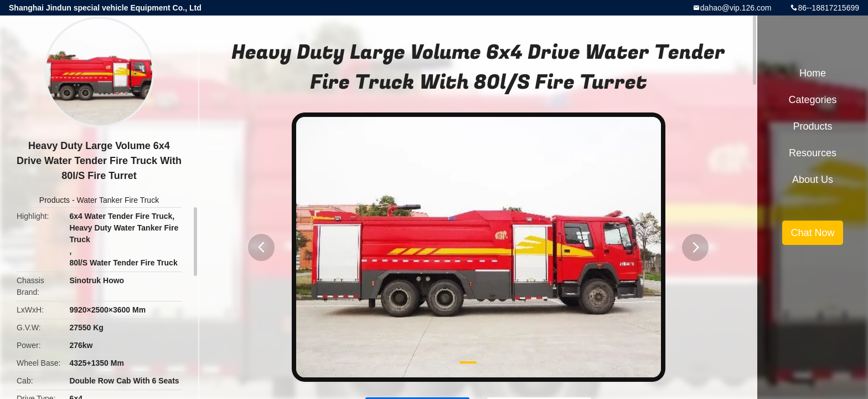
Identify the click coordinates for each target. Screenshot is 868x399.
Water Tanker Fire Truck (118, 200)
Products (55, 200)
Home (813, 73)
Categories (812, 100)
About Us (813, 180)
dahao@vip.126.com (736, 8)
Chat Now (812, 233)
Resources (813, 153)
